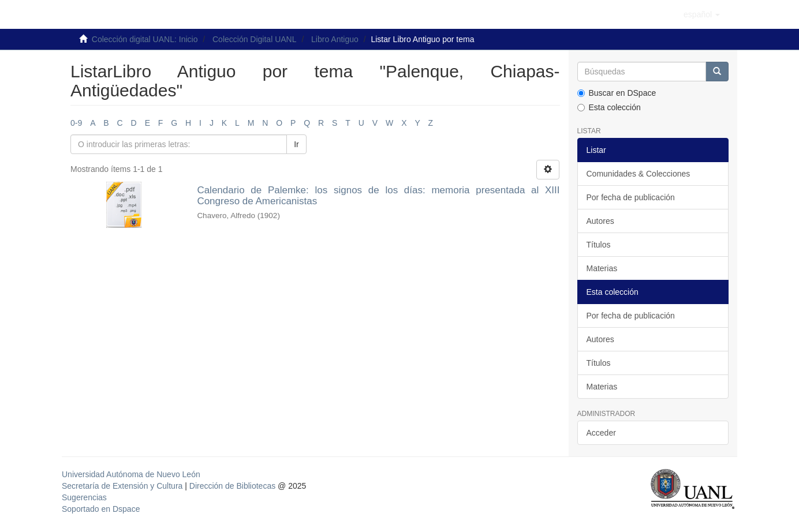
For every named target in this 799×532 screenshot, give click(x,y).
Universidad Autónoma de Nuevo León (131, 474)
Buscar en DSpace (617, 93)
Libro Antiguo (335, 39)
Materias (602, 268)
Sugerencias (84, 497)
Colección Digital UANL (255, 39)
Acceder (601, 433)
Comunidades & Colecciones (639, 174)
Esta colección (609, 107)
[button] (702, 14)
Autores (600, 221)
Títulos (599, 245)
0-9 (76, 123)
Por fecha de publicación (631, 197)
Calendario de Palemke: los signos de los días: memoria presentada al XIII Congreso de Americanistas (378, 196)
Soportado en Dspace (101, 509)
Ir (296, 144)
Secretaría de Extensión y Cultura (123, 486)
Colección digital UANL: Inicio (145, 39)
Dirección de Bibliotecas (232, 486)
